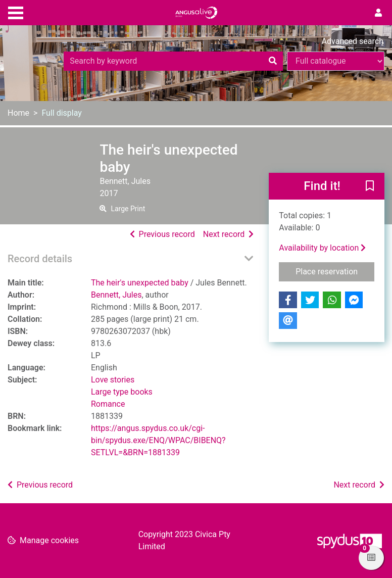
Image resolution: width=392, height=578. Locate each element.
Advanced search (353, 41)
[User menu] (378, 13)
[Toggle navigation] (16, 12)
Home (18, 113)
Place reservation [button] (335, 271)
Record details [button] (40, 259)
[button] (370, 187)
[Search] (273, 61)
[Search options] (336, 61)
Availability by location (322, 248)
